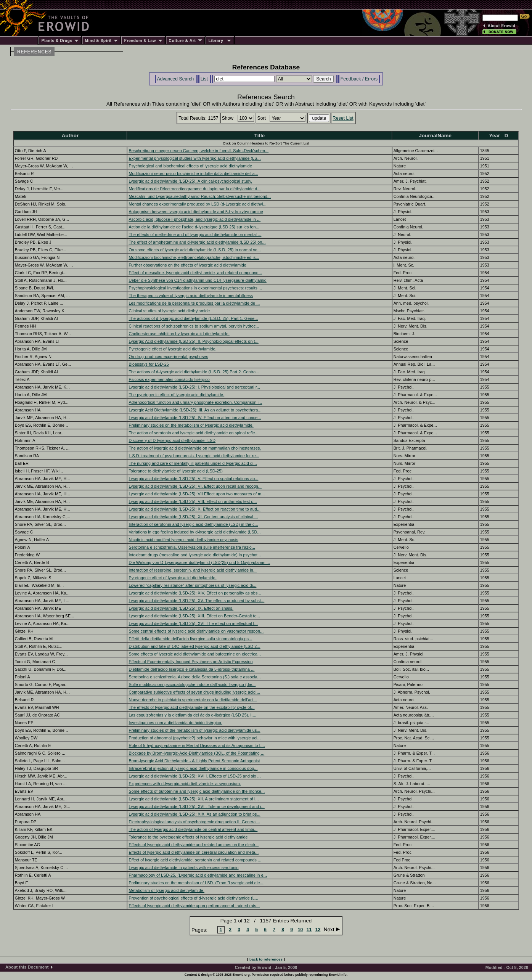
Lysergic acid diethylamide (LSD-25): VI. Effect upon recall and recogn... (195, 486)
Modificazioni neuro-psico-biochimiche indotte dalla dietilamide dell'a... (193, 174)
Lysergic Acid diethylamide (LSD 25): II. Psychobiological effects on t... (193, 341)
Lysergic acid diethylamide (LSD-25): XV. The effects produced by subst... (196, 601)
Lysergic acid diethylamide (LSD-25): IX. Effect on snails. (181, 608)
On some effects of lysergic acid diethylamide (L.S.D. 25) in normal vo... (195, 250)
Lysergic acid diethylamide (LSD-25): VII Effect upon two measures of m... (197, 494)
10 (301, 930)
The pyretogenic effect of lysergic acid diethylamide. (176, 395)
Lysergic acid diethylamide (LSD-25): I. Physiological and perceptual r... (194, 387)
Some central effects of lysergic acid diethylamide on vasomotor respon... (196, 631)
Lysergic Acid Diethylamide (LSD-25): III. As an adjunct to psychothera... (195, 410)
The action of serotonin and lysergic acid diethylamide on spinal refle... (193, 433)
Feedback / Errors (359, 79)
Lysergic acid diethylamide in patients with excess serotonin (183, 868)
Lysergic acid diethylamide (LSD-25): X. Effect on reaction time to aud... (194, 509)
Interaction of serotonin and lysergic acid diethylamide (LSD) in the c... (193, 524)
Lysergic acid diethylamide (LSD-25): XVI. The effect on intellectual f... (193, 623)
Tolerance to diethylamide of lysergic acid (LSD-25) (176, 471)
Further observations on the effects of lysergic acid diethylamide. (188, 265)
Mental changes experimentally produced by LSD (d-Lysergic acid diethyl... (197, 204)
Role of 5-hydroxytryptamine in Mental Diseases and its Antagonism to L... (197, 745)
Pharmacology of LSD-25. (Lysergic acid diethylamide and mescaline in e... (198, 875)
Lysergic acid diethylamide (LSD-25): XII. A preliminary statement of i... (194, 799)
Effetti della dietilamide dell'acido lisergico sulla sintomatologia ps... (190, 639)
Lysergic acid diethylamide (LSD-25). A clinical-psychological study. (190, 181)
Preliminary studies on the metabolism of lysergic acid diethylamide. (191, 425)
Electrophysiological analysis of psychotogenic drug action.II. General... (194, 822)
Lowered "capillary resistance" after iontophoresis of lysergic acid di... (192, 585)
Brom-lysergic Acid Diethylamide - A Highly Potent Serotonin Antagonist (194, 761)
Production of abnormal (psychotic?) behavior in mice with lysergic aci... (194, 738)
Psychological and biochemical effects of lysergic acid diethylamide (190, 166)
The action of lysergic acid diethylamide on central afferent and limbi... (193, 829)
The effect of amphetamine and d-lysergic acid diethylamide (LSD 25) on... (197, 242)
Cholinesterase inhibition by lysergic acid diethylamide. (179, 334)
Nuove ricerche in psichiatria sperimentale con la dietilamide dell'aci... (193, 700)
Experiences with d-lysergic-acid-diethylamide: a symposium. (185, 784)
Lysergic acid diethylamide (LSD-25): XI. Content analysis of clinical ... (193, 517)
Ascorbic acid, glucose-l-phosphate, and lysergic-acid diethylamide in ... (194, 219)
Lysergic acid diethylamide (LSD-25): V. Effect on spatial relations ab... (193, 479)
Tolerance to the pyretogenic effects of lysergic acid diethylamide (188, 837)
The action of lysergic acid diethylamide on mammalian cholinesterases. (195, 448)
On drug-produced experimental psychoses (168, 357)
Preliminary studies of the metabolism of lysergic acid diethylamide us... (194, 730)
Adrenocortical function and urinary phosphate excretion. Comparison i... (195, 402)
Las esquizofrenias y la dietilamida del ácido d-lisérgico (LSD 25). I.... (192, 715)
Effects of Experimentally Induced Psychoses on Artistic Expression (190, 662)
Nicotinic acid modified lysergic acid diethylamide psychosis (183, 540)
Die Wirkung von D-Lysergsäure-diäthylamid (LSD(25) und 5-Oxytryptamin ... (199, 562)
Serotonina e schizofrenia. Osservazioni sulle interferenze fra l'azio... (192, 547)
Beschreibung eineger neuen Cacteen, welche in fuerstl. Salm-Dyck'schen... (198, 151)
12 (318, 930)
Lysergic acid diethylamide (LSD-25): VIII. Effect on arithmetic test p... (193, 501)
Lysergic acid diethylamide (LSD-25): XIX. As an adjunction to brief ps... (194, 814)
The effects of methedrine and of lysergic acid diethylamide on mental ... (195, 235)
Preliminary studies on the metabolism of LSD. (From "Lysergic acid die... (196, 883)
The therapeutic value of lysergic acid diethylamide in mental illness (191, 296)
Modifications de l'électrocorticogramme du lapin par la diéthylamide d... (194, 189)
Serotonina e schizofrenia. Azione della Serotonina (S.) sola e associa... (194, 677)
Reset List (343, 118)
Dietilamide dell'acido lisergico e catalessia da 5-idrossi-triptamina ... (191, 669)
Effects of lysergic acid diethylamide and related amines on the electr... (194, 845)
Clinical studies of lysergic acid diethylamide (169, 311)
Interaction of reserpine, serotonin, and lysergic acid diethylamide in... (193, 570)
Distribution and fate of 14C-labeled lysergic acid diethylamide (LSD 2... (194, 646)
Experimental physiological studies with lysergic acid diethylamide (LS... (194, 158)
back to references (266, 959)
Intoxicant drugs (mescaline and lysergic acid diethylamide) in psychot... (195, 555)
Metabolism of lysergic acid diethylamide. (166, 890)
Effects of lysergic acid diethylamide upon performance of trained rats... (194, 906)
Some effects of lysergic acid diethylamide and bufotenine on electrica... (195, 654)
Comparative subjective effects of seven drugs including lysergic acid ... (194, 692)
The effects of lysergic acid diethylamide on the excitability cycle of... (191, 707)
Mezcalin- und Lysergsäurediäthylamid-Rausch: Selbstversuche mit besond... (200, 196)
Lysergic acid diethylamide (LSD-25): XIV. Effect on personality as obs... (195, 593)
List (204, 79)
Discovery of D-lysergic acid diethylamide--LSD (172, 440)
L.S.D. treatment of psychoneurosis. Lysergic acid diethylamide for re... (194, 456)
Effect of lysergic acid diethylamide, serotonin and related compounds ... (195, 860)
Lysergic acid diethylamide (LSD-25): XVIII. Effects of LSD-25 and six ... (194, 776)
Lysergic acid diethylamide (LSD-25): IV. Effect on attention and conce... (195, 418)
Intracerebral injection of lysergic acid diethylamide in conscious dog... (193, 768)
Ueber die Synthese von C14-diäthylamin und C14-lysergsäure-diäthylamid (197, 280)
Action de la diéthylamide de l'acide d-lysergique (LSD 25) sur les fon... (194, 227)
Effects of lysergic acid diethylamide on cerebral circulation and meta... (194, 852)
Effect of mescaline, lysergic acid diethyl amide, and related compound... (195, 273)
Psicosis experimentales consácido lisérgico (169, 379)
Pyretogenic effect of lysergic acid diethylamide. (172, 349)
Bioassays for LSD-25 (149, 364)
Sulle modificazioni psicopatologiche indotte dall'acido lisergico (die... (192, 684)
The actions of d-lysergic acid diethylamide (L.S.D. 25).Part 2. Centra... (194, 372)
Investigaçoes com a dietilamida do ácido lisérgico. (175, 723)
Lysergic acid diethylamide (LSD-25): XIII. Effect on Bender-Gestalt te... (194, 616)
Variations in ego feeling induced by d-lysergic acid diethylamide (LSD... (194, 532)
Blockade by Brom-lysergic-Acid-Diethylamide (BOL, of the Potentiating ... (196, 753)
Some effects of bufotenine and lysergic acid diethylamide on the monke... (197, 791)
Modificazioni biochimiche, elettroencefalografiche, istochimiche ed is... (194, 257)
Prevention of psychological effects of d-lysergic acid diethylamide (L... (193, 898)
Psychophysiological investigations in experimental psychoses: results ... (195, 288)
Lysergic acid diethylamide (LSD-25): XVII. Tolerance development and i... (196, 806)
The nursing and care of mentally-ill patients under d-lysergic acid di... (193, 463)
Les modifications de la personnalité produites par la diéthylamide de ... (194, 303)
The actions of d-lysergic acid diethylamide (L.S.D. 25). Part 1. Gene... (193, 318)
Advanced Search (176, 79)
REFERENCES (34, 52)
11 (309, 930)
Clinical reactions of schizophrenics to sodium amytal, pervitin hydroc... (194, 326)
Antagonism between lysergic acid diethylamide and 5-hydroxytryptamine (196, 212)
